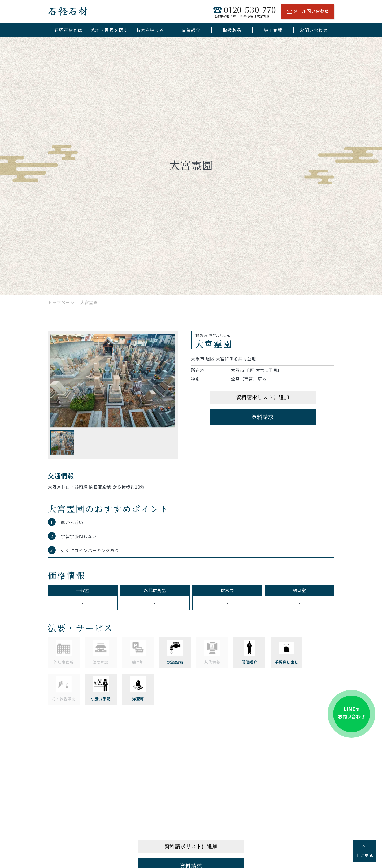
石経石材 (68, 11)
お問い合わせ (314, 30)
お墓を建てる (150, 30)
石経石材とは (68, 30)
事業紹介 (191, 30)
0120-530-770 (245, 11)
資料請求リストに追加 (263, 397)
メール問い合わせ (308, 12)
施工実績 (273, 30)
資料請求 (262, 417)
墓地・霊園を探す (109, 30)
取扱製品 (232, 30)
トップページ (61, 302)
